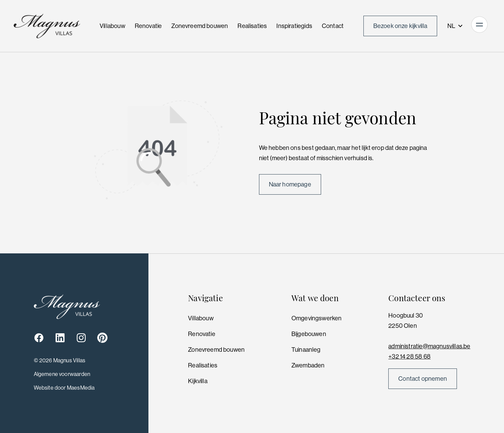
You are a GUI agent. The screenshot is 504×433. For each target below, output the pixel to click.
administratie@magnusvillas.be (429, 346)
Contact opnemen (423, 379)
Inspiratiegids (294, 26)
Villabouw (112, 26)
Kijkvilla (198, 381)
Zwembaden (308, 365)
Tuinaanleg (306, 350)
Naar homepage (290, 184)
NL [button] (455, 26)
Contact (333, 26)
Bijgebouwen (309, 334)
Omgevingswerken (317, 318)
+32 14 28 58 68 (409, 357)
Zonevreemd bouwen (200, 26)
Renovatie (148, 26)
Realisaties (252, 26)
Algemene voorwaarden (62, 374)
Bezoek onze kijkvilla (400, 26)
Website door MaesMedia (64, 388)
